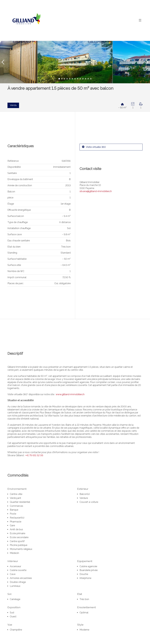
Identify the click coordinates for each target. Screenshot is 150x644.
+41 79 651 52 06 (34, 455)
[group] (75, 62)
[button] (3, 62)
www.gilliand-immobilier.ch (70, 394)
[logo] (26, 20)
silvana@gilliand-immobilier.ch (96, 191)
